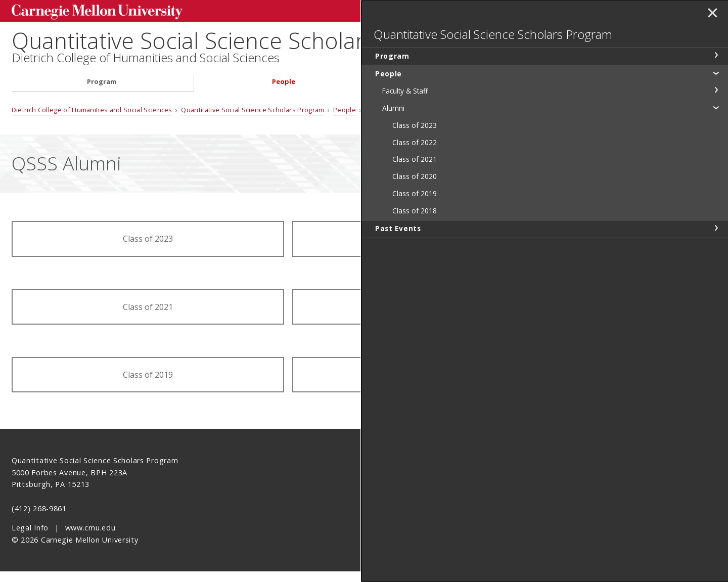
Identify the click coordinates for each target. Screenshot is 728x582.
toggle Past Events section (716, 260)
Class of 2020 (428, 318)
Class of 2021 (148, 318)
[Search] (496, 10)
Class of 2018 (428, 386)
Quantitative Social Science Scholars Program (255, 41)
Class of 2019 (148, 386)
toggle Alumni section (716, 140)
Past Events (470, 93)
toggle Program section (716, 88)
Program (102, 93)
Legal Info (30, 539)
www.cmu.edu (90, 539)
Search (558, 10)
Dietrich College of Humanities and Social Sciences (146, 69)
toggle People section (716, 106)
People (284, 93)
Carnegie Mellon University (87, 11)
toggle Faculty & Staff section (716, 123)
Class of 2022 (428, 250)
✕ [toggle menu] (711, 15)
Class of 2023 (148, 250)
